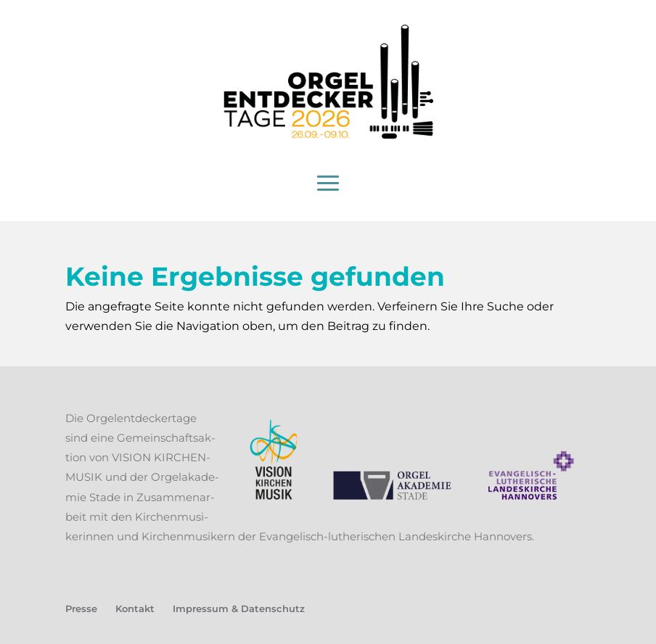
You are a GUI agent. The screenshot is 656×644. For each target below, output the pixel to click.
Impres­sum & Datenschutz (239, 608)
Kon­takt (135, 608)
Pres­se (81, 608)
